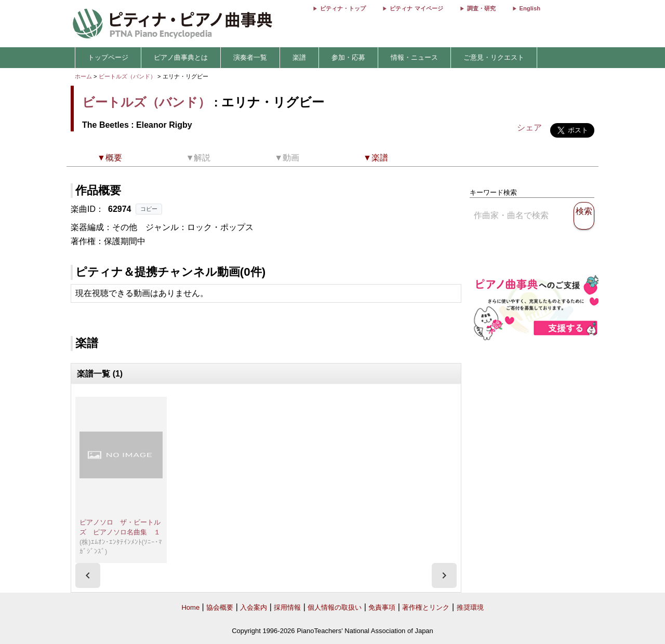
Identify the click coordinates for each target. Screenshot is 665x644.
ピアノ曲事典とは (181, 57)
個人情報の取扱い (335, 607)
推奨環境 (470, 607)
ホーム (83, 76)
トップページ (108, 57)
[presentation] (88, 575)
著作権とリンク (426, 607)
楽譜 (299, 57)
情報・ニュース (414, 57)
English (530, 8)
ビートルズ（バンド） (127, 76)
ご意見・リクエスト (494, 57)
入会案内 (254, 607)
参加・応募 (348, 57)
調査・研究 (481, 8)
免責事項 (382, 607)
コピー (149, 209)
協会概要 (220, 607)
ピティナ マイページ (416, 8)
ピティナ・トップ (343, 8)
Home (190, 607)
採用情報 (287, 607)
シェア (529, 128)
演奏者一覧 (250, 57)
